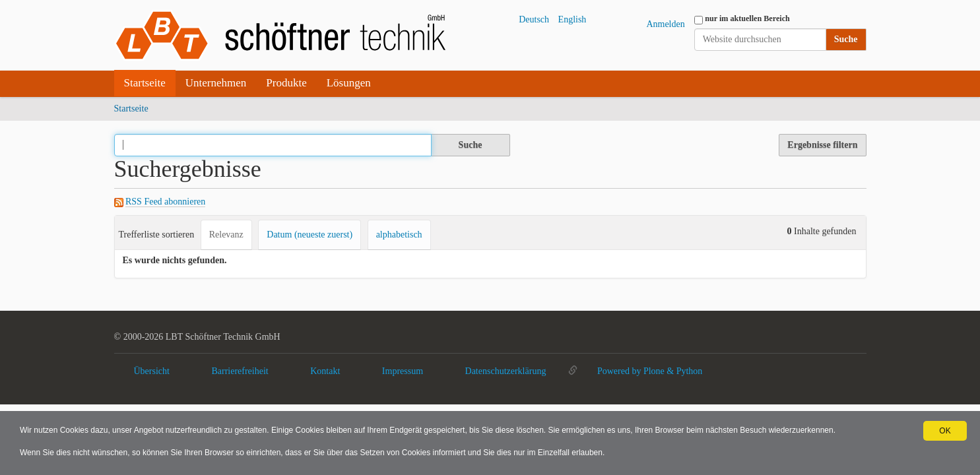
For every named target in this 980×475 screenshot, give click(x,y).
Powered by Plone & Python (650, 371)
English (572, 19)
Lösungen (349, 83)
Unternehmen (216, 83)
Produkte (286, 83)
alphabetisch (399, 235)
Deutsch (534, 19)
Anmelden (665, 24)
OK (945, 431)
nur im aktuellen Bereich (747, 18)
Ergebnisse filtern (822, 145)
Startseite (145, 83)
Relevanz (226, 235)
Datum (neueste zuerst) (310, 235)
